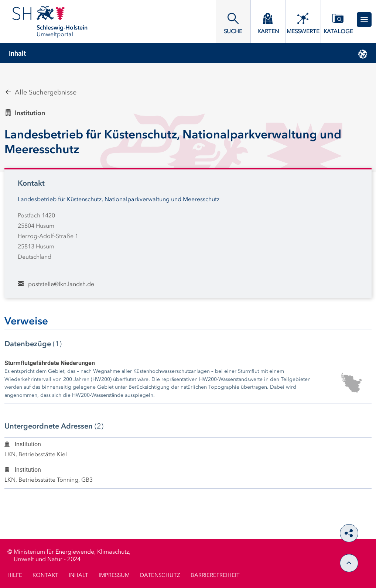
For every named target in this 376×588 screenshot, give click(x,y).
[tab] (188, 54)
